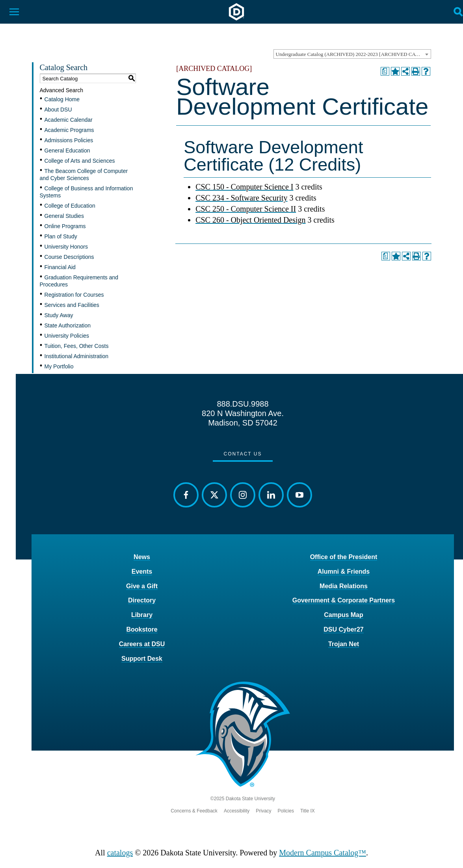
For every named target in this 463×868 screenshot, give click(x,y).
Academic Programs (69, 130)
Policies (286, 811)
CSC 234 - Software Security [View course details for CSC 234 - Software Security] (241, 198)
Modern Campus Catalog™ (323, 853)
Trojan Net (344, 644)
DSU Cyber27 (343, 629)
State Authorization (68, 325)
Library (142, 615)
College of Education (70, 206)
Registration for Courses (74, 295)
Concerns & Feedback (194, 811)
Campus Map (344, 615)
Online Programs (65, 226)
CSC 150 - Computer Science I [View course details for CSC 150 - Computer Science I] (244, 187)
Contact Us (243, 454)
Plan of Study (61, 236)
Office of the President (344, 557)
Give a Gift (142, 586)
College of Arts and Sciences (80, 161)
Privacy (263, 811)
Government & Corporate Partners (344, 600)
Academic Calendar (69, 120)
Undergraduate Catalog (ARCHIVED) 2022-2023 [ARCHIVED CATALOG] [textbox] (353, 54)
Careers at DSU (142, 644)
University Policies (67, 336)
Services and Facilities (72, 305)
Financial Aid (60, 267)
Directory (142, 600)
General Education (67, 151)
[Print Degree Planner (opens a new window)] (385, 71)
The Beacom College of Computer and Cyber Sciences (84, 175)
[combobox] (352, 54)
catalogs (120, 853)
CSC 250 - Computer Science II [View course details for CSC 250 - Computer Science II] (246, 209)
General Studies (64, 216)
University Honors (66, 247)
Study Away (59, 315)
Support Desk (142, 659)
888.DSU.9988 (243, 404)
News (142, 557)
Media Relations (344, 586)
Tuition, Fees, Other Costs (77, 346)
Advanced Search (62, 90)
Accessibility (237, 811)
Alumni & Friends (344, 572)
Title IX (308, 811)
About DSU (58, 110)
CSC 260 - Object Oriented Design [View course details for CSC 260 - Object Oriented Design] (250, 220)
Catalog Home (62, 99)
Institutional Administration (77, 356)
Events (142, 572)
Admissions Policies (69, 140)
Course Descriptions (69, 257)
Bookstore (142, 629)
